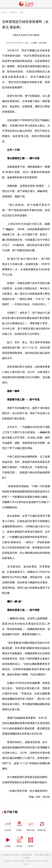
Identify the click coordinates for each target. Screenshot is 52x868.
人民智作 (31, 841)
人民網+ (19, 825)
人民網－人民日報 (39, 43)
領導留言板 (42, 825)
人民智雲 (19, 841)
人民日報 (8, 825)
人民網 (3, 12)
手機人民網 (31, 825)
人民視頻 (8, 841)
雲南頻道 (13, 12)
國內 (22, 12)
